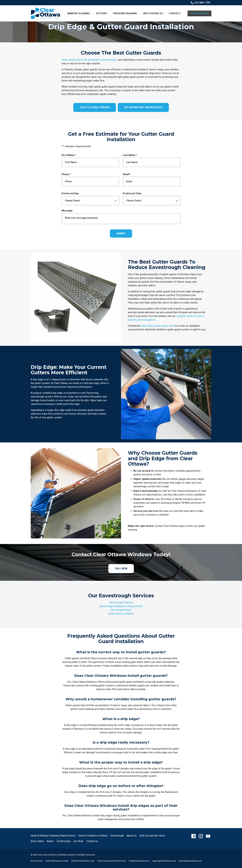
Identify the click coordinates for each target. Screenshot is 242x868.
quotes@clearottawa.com (190, 861)
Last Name (131, 155)
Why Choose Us (153, 13)
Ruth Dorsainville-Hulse (152, 836)
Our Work (78, 841)
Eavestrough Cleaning (121, 602)
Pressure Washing (125, 13)
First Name (70, 155)
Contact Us (92, 841)
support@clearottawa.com (164, 861)
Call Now (121, 568)
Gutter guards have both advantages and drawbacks (89, 60)
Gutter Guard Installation (121, 614)
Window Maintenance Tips (83, 861)
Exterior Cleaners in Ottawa (93, 836)
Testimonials (64, 841)
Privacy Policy (37, 861)
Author (50, 841)
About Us (132, 836)
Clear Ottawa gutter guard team (157, 326)
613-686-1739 (200, 3)
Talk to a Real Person (95, 107)
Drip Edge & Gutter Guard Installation (121, 27)
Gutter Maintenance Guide (57, 861)
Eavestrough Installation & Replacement (121, 606)
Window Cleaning (78, 13)
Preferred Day (70, 193)
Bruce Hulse (37, 841)
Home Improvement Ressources (112, 861)
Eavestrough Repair (121, 610)
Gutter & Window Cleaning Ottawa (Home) (53, 836)
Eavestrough (117, 836)
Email (127, 174)
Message (67, 211)
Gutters (101, 13)
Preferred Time (132, 193)
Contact (175, 13)
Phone (67, 174)
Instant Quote (199, 13)
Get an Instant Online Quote (143, 107)
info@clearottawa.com (139, 861)
